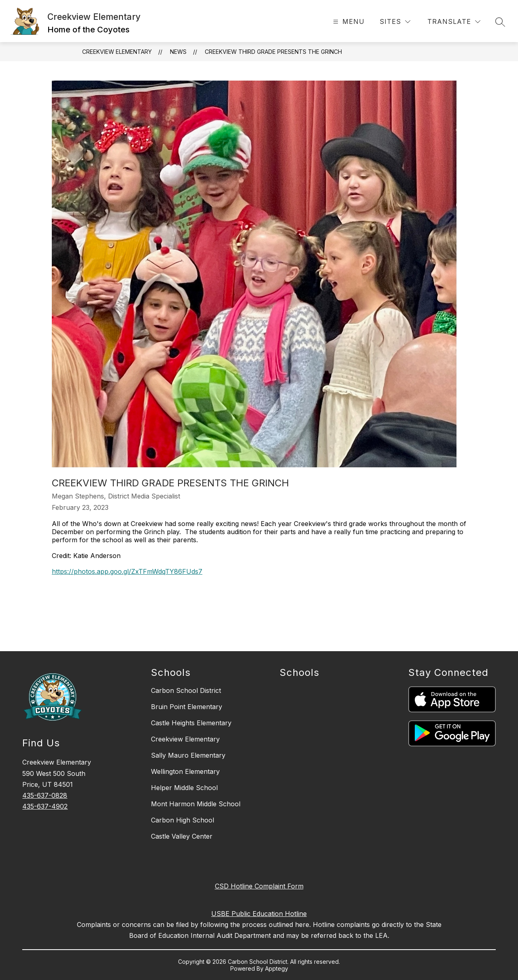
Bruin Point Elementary (187, 707)
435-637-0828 (45, 795)
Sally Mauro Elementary (188, 755)
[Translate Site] (454, 22)
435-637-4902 (45, 806)
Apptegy (277, 968)
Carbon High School (183, 820)
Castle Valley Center (182, 836)
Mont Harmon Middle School (196, 804)
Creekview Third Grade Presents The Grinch (273, 52)
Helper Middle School (184, 788)
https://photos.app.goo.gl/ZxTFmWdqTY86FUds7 (127, 571)
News (178, 52)
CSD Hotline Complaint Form (259, 886)
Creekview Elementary (117, 52)
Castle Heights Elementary (191, 723)
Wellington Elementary (185, 771)
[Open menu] (348, 22)
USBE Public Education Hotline (259, 914)
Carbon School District (186, 690)
